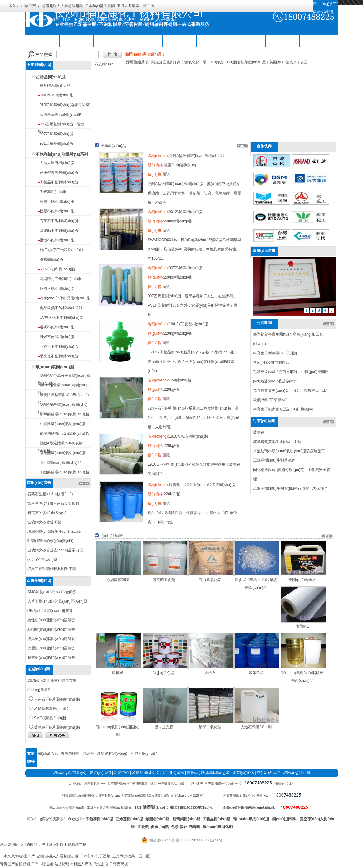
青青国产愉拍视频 (15, 864)
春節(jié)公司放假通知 (271, 362)
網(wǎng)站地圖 (297, 773)
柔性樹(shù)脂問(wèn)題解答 (51, 620)
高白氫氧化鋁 (210, 580)
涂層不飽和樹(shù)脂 (57, 201)
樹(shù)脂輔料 (180, 41)
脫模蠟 (118, 673)
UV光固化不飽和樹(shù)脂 (61, 318)
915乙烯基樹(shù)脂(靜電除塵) (65, 105)
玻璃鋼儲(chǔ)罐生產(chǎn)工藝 (54, 531)
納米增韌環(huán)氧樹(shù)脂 (64, 434)
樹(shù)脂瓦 (48, 754)
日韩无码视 (119, 864)
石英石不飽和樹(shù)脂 (59, 221)
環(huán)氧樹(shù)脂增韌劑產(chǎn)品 (256, 584)
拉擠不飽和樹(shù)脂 (57, 289)
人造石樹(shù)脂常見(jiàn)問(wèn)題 (57, 601)
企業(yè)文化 (243, 773)
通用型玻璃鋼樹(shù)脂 (59, 172)
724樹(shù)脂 (180, 380)
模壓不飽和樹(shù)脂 (57, 211)
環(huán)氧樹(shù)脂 (55, 367)
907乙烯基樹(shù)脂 (56, 134)
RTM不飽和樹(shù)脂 (57, 269)
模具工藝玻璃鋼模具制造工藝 (52, 569)
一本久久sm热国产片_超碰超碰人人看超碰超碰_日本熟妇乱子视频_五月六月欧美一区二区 (80, 6)
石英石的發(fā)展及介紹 (47, 513)
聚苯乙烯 (256, 673)
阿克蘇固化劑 (164, 580)
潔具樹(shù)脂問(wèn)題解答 (51, 639)
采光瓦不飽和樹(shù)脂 (59, 356)
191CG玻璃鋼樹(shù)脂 (188, 436)
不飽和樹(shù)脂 (77, 41)
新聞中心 (121, 773)
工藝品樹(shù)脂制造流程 (274, 460)
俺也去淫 (101, 864)
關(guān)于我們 (214, 41)
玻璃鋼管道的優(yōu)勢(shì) (50, 541)
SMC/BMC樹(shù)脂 (56, 95)
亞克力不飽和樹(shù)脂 (59, 347)
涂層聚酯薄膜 (118, 580)
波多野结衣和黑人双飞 (73, 864)
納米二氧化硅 (210, 727)
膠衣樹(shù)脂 (51, 259)
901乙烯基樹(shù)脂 (56, 143)
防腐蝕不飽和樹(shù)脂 (59, 230)
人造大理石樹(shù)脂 (57, 163)
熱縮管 (88, 754)
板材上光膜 (164, 727)
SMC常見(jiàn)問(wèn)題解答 (52, 592)
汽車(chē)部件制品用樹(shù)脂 (65, 298)
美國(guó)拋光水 (302, 580)
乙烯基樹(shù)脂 (111, 41)
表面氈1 (302, 626)
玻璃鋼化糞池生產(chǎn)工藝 (277, 442)
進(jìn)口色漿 (164, 673)
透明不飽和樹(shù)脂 (57, 327)
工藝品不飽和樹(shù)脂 (59, 182)
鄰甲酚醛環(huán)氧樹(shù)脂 (64, 414)
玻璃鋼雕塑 (70, 754)
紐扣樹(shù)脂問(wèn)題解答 (51, 629)
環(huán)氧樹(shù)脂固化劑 (117, 731)
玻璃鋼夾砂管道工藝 (44, 522)
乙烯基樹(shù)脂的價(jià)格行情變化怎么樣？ (290, 488)
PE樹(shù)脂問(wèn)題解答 (50, 611)
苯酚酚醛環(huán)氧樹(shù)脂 (64, 472)
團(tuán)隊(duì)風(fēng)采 (208, 773)
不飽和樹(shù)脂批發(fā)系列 (62, 154)
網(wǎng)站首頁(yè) (70, 773)
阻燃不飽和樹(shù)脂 (57, 337)
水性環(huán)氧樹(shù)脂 (61, 463)
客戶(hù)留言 (173, 773)
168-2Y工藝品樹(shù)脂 (189, 324)
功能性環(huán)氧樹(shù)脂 (62, 424)
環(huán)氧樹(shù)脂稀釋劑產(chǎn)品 (302, 677)
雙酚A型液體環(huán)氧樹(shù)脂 (197, 156)
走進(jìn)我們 (100, 773)
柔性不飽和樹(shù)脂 (57, 240)
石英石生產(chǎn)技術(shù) (50, 494)
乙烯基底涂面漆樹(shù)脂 (61, 114)
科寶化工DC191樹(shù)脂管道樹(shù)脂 (202, 485)
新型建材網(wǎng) (112, 754)
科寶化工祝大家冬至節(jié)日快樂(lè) (283, 409)
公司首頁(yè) (42, 41)
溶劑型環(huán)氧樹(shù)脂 (62, 453)
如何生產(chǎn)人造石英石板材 (53, 503)
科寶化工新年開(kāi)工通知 (275, 353)
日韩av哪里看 (42, 864)
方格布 (210, 673)
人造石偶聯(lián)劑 (256, 727)
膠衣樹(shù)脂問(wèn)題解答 (51, 657)
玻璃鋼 (259, 432)
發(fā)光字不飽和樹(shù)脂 (62, 250)
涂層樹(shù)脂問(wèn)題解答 (51, 648)
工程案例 (283, 41)
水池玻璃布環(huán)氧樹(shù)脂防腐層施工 (289, 451)
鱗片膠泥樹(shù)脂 (55, 85)
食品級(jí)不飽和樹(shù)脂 (61, 308)
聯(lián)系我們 (317, 41)
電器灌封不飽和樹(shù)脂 (61, 279)
